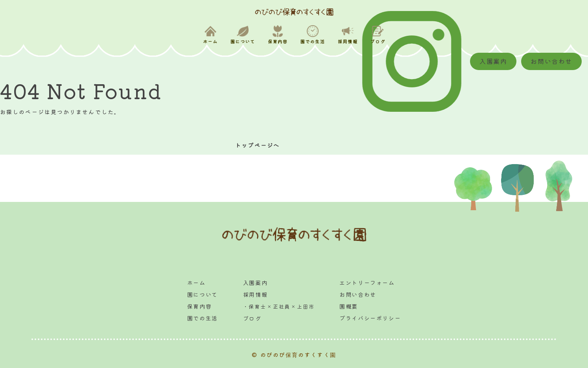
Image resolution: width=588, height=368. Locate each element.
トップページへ (257, 145)
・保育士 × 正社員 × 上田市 (279, 306)
